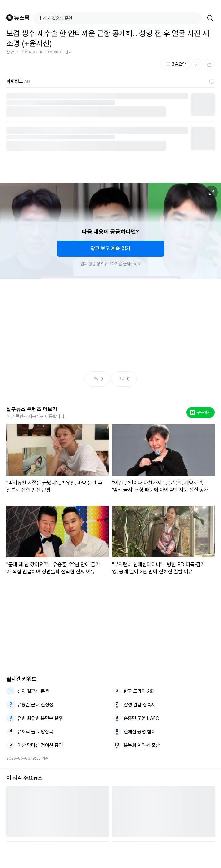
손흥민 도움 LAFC (141, 718)
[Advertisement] (110, 855)
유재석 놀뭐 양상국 (35, 732)
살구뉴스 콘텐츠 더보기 (32, 409)
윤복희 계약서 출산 (142, 745)
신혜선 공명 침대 (140, 732)
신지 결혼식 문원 (33, 691)
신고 (68, 52)
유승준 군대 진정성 (35, 705)
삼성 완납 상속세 (140, 705)
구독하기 (200, 413)
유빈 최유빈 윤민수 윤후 (40, 718)
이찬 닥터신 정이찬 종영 (40, 745)
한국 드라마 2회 (139, 691)
